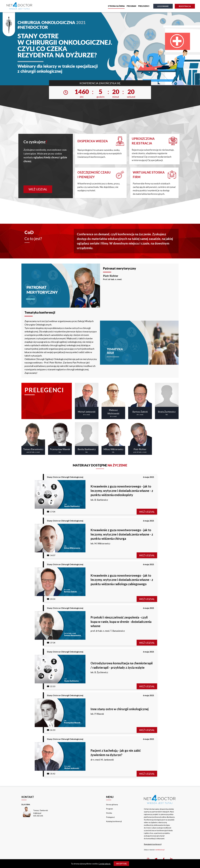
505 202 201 (38, 816)
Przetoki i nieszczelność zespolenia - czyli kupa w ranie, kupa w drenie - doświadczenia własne (121, 622)
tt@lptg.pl (37, 813)
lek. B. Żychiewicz (99, 672)
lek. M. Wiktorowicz (100, 543)
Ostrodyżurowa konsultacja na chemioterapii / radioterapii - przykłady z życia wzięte (122, 665)
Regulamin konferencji (153, 844)
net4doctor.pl (160, 850)
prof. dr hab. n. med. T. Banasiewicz (108, 631)
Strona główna (116, 6)
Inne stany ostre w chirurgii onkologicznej (120, 709)
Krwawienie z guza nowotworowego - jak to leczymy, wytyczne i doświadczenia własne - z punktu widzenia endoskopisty (122, 491)
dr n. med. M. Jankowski (102, 760)
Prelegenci (144, 6)
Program (131, 6)
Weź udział (38, 189)
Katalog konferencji (114, 821)
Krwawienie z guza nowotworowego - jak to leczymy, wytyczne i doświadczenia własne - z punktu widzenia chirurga (122, 534)
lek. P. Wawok (97, 714)
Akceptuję (121, 864)
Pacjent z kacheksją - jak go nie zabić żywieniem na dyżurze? (116, 753)
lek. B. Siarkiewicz (99, 500)
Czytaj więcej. (105, 864)
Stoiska (109, 813)
